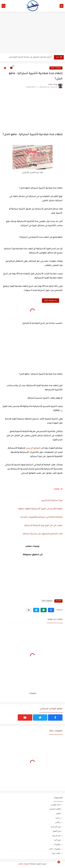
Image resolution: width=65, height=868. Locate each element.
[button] (51, 610)
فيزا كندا (57, 840)
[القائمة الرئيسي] (61, 6)
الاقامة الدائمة (55, 809)
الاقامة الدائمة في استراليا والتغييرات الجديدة (41, 517)
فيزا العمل (56, 831)
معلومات (57, 844)
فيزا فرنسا (56, 835)
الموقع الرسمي (33, 448)
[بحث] (4, 6)
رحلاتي (58, 822)
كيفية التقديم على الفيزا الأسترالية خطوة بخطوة (40, 509)
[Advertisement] (32, 34)
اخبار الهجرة (56, 805)
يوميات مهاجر (23, 864)
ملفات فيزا (56, 853)
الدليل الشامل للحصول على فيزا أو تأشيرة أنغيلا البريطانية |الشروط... (29, 57)
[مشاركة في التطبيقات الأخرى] (29, 610)
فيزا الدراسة (56, 827)
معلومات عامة (56, 68)
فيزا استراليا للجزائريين (52, 501)
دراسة (58, 818)
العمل (58, 813)
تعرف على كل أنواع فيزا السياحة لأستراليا (43, 526)
